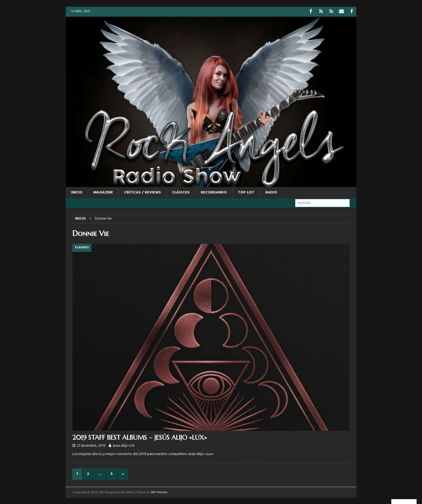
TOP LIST (246, 192)
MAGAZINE (103, 192)
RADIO (271, 192)
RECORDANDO (214, 192)
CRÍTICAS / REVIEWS (143, 192)
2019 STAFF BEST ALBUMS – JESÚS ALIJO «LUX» (140, 437)
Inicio (77, 192)
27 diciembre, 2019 (91, 445)
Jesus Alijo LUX (124, 445)
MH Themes (159, 492)
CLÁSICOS (181, 192)
